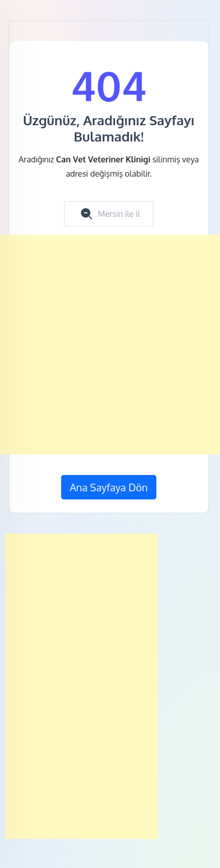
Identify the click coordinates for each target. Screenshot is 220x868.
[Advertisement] (110, 345)
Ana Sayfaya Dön (109, 487)
